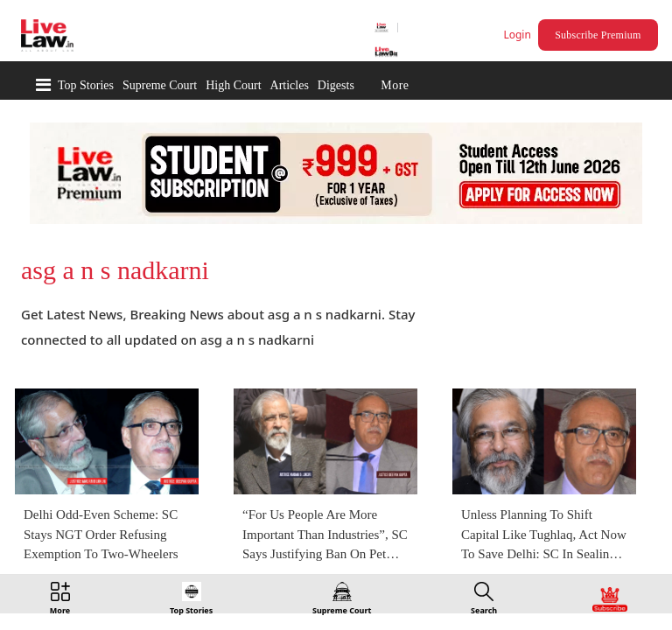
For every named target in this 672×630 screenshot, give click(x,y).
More (395, 85)
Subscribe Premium (600, 35)
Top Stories (86, 85)
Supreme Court (160, 85)
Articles (290, 85)
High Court (233, 85)
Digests (336, 85)
